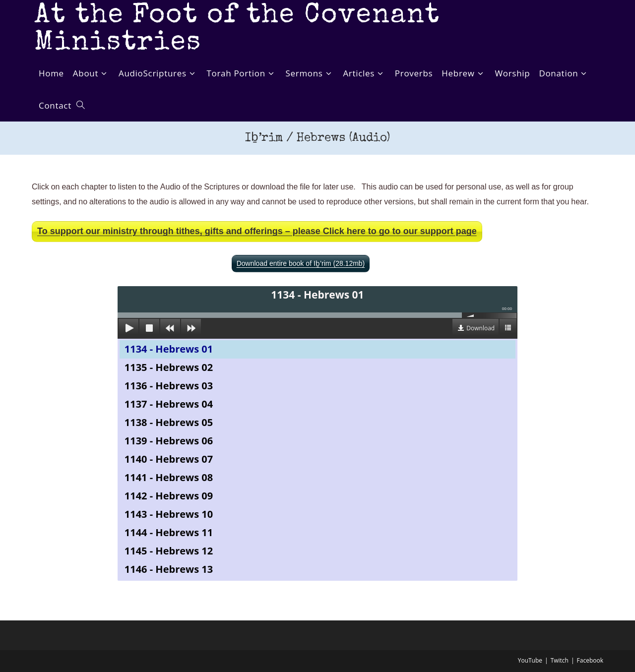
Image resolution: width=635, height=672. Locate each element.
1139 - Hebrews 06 (169, 441)
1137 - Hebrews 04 (169, 404)
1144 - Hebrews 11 (169, 532)
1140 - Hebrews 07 (169, 459)
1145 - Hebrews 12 (169, 551)
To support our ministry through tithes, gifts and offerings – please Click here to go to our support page (257, 231)
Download (480, 328)
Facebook (590, 660)
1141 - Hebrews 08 (169, 477)
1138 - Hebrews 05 (169, 422)
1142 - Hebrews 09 (169, 496)
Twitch (560, 660)
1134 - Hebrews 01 (169, 349)
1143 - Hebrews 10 (169, 514)
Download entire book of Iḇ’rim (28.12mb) (301, 264)
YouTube (530, 660)
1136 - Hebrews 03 (169, 386)
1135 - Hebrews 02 (169, 367)
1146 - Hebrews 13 (169, 569)
